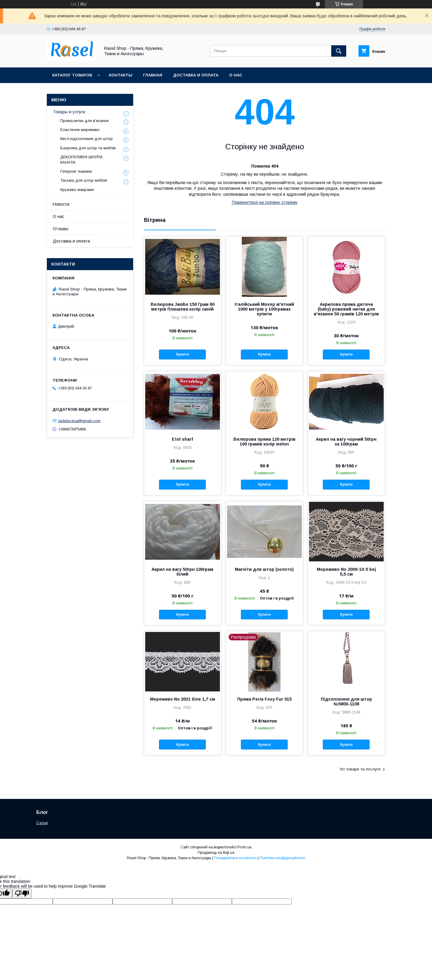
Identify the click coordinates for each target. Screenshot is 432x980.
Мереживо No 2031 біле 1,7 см (183, 699)
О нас (236, 75)
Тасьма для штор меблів (84, 180)
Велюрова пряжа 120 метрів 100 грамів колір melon (264, 442)
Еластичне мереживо (80, 130)
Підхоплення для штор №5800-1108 (346, 701)
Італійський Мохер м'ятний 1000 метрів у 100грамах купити (264, 309)
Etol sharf (182, 439)
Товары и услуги (69, 112)
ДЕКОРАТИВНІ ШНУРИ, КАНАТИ (82, 160)
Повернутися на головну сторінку (265, 202)
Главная (153, 75)
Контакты (121, 75)
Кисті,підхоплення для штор (87, 139)
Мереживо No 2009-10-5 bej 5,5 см (346, 572)
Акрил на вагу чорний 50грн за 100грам (346, 442)
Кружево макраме (77, 190)
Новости (61, 204)
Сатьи (42, 823)
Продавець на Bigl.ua (216, 853)
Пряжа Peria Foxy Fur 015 (264, 699)
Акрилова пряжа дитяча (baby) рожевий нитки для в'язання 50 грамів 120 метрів (346, 309)
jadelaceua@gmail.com (79, 421)
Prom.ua (244, 847)
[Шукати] (339, 51)
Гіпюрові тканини (76, 171)
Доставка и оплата (196, 75)
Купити (182, 354)
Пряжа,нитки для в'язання (84, 121)
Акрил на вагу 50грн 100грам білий (182, 572)
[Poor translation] (22, 894)
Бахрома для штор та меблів (88, 148)
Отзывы (61, 229)
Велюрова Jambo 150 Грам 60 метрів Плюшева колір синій (183, 307)
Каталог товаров (72, 75)
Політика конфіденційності (282, 858)
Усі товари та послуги (360, 769)
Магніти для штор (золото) (264, 569)
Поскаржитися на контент (235, 858)
